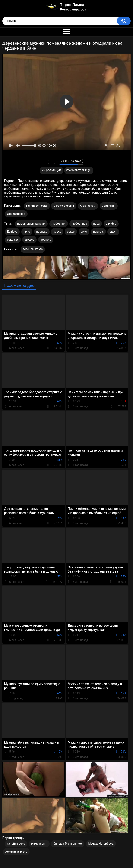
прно (27, 232)
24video (111, 224)
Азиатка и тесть (16, 852)
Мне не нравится (55, 162)
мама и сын (39, 844)
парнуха (42, 232)
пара (97, 224)
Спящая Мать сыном (68, 844)
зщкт (113, 232)
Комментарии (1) (79, 170)
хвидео (29, 240)
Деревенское (16, 214)
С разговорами (64, 206)
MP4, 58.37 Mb (33, 249)
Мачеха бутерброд (101, 844)
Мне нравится (49, 162)
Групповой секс (37, 206)
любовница (79, 224)
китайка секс (16, 844)
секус (71, 232)
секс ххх (13, 240)
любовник (59, 224)
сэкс (84, 232)
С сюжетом (88, 206)
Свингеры (109, 206)
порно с (46, 240)
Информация (52, 170)
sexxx (57, 232)
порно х (98, 232)
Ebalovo (12, 232)
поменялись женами (31, 224)
